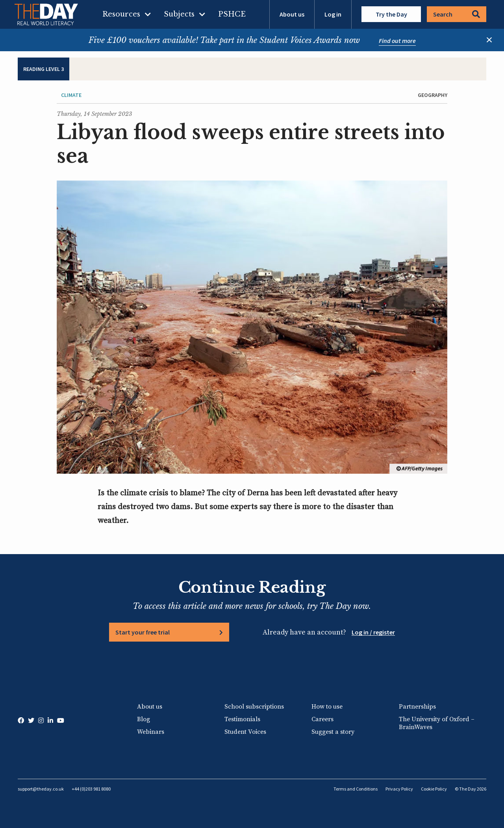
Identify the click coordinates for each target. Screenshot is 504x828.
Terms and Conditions (356, 789)
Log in (333, 14)
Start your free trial (143, 632)
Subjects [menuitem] (179, 14)
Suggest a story (333, 732)
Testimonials (242, 719)
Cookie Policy (434, 789)
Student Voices (245, 732)
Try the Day (391, 14)
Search (457, 14)
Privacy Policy (399, 789)
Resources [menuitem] (121, 14)
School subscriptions (254, 707)
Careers (322, 719)
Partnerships (417, 707)
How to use (327, 707)
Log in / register (373, 632)
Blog (144, 719)
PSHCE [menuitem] (232, 14)
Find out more (397, 41)
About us (292, 14)
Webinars (151, 732)
